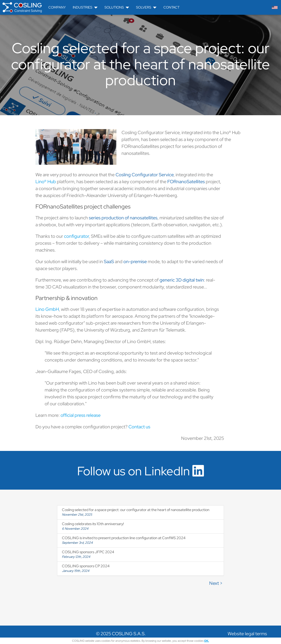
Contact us (139, 427)
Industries (85, 7)
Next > (216, 583)
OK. (207, 641)
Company (57, 7)
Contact (171, 7)
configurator (76, 236)
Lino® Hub (46, 182)
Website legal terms (247, 634)
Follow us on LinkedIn (140, 471)
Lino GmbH (47, 309)
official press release (81, 415)
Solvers (146, 7)
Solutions (117, 7)
